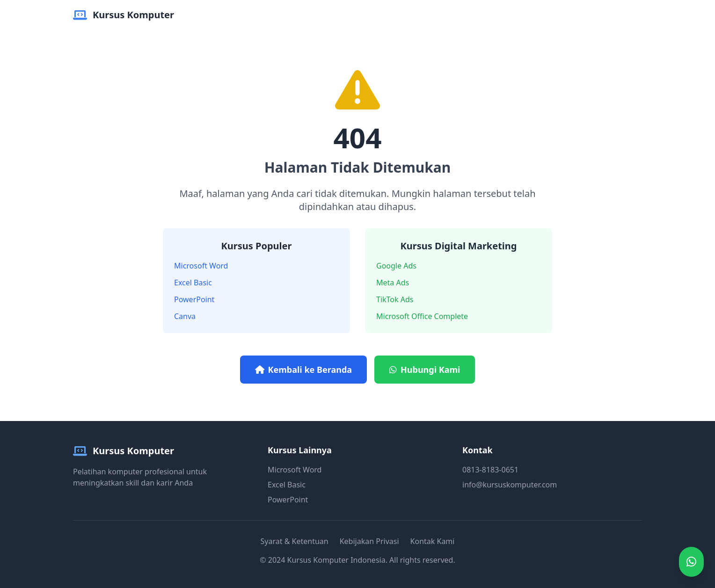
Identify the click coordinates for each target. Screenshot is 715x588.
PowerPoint (194, 299)
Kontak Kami (433, 541)
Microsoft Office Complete (422, 316)
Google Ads (396, 266)
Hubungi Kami (425, 370)
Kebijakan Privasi (369, 541)
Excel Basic (193, 283)
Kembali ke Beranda (303, 370)
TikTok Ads (395, 299)
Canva (185, 316)
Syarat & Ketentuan (295, 541)
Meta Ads (393, 283)
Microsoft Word (201, 266)
